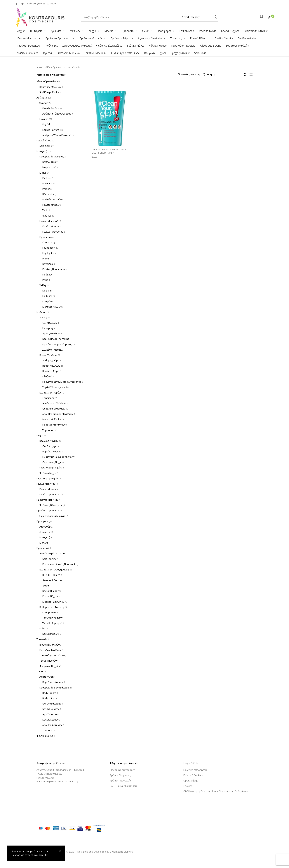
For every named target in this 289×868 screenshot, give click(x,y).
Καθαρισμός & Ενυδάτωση (54, 688)
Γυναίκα (44, 119)
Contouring (49, 242)
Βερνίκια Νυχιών (49, 441)
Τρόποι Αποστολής (121, 781)
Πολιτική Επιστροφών (122, 770)
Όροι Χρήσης (191, 781)
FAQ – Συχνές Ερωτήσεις (124, 786)
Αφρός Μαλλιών (51, 333)
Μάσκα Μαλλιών (52, 419)
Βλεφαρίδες (49, 194)
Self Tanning (49, 559)
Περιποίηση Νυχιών (256, 31)
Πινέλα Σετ (51, 46)
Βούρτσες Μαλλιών (237, 46)
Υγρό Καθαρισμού (52, 623)
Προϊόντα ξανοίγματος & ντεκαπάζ (62, 382)
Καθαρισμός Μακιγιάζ (52, 157)
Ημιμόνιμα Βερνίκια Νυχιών (58, 457)
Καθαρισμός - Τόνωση (52, 607)
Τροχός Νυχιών (180, 53)
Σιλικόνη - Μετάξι (52, 350)
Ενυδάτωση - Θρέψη (51, 393)
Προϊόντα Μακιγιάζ (93, 38)
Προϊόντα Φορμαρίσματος (57, 344)
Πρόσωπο (129, 31)
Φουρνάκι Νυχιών (155, 53)
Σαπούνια (48, 730)
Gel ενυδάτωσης (52, 704)
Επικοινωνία (187, 31)
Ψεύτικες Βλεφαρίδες (109, 46)
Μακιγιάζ (77, 31)
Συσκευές (178, 38)
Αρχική (21, 31)
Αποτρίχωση (47, 677)
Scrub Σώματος (51, 709)
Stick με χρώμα (51, 360)
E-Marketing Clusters (121, 852)
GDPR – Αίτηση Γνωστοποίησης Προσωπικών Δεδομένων (216, 791)
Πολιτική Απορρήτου (195, 770)
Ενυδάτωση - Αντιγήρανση (54, 570)
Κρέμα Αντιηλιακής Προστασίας (60, 564)
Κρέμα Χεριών (50, 720)
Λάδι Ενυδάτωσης (52, 725)
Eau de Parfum (51, 108)
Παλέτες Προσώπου (54, 269)
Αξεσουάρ (45, 527)
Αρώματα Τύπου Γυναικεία (57, 135)
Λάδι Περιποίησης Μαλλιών (58, 414)
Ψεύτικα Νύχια (208, 31)
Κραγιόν (47, 301)
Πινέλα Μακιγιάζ (29, 38)
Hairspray (48, 328)
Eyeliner (47, 178)
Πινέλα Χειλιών (247, 38)
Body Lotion (49, 698)
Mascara (47, 183)
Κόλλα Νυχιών (230, 31)
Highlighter (48, 253)
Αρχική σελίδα (43, 67)
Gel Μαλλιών (50, 323)
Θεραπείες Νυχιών (53, 462)
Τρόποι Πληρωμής (120, 775)
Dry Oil (46, 124)
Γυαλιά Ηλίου (200, 38)
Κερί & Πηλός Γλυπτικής (56, 339)
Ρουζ (45, 280)
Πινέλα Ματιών (224, 38)
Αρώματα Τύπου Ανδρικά (56, 114)
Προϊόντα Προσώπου (60, 38)
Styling (43, 317)
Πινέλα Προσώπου (29, 46)
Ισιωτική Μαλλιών (96, 53)
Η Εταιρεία (38, 31)
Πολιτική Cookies (193, 775)
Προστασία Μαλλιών (54, 425)
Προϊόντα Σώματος (122, 38)
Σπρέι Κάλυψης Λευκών (56, 387)
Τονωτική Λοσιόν (52, 618)
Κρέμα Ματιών (51, 634)
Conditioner (49, 398)
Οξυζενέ (47, 376)
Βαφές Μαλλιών (48, 355)
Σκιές (45, 210)
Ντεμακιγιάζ (49, 167)
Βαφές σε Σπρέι (51, 371)
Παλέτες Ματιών (52, 205)
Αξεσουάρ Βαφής (210, 46)
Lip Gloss (47, 296)
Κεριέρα (47, 53)
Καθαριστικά (49, 162)
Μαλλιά (111, 31)
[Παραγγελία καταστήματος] (209, 75)
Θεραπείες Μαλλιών (54, 409)
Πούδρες (47, 275)
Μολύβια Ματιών (52, 199)
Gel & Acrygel (50, 446)
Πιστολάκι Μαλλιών (68, 53)
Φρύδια (47, 216)
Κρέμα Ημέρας (51, 591)
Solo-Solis (200, 53)
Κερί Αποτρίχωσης (53, 682)
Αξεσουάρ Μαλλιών (152, 38)
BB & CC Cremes (51, 575)
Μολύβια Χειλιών (52, 307)
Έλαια (46, 586)
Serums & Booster (53, 580)
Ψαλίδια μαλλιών (28, 53)
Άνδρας (44, 103)
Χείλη (43, 285)
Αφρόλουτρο (50, 714)
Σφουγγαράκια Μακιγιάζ (77, 46)
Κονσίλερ (48, 264)
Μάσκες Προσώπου (53, 602)
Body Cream (49, 693)
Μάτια (43, 173)
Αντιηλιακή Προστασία (52, 553)
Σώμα (147, 31)
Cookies (188, 786)
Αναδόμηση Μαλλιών (54, 403)
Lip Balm (47, 291)
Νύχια (94, 31)
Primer (46, 189)
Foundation (49, 248)
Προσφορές (166, 31)
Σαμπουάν (48, 430)
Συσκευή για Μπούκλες (125, 53)
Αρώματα (58, 31)
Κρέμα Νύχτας (50, 596)
